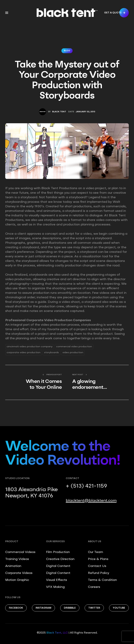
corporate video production (24, 353)
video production (73, 353)
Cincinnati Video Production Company (30, 347)
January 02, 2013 (85, 112)
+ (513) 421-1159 (86, 486)
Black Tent (59, 112)
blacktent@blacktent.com (91, 501)
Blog (67, 51)
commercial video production (74, 347)
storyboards (51, 353)
